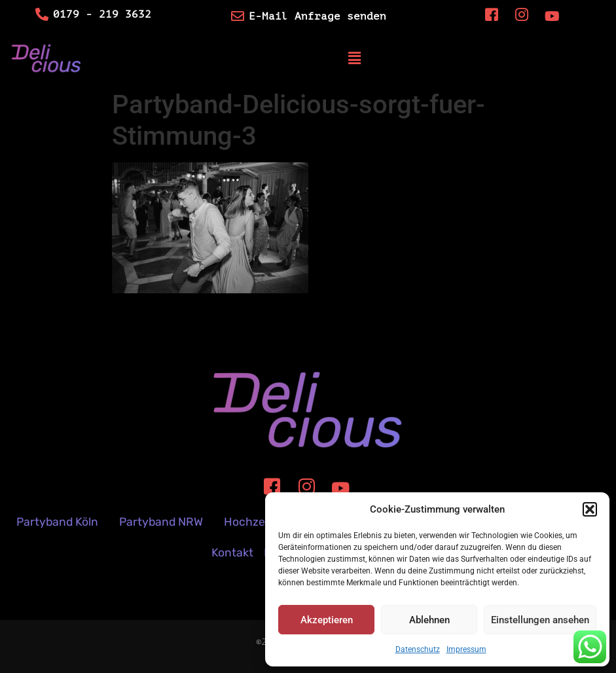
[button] (590, 509)
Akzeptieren (327, 620)
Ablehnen (429, 620)
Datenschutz (418, 649)
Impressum (466, 649)
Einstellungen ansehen (540, 620)
